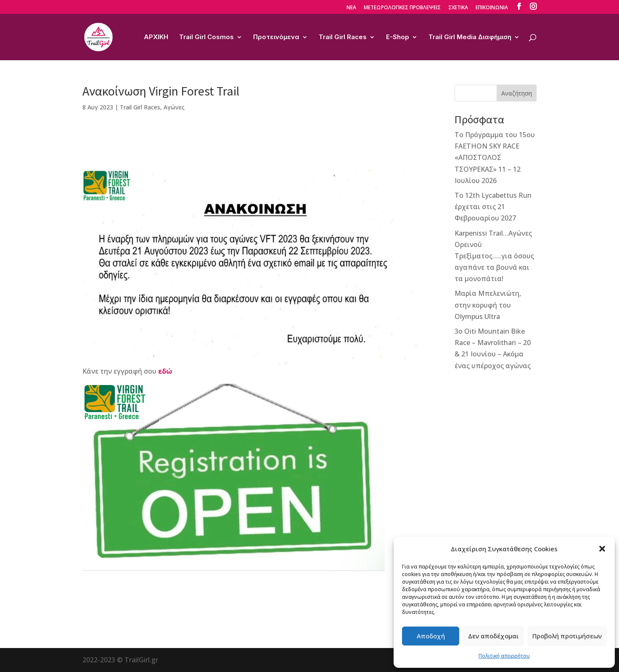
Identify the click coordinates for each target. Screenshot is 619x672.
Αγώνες (174, 107)
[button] (602, 549)
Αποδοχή (431, 636)
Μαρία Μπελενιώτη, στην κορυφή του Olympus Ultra (488, 305)
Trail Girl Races (343, 37)
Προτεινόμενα (276, 37)
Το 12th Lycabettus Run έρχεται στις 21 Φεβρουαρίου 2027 (493, 207)
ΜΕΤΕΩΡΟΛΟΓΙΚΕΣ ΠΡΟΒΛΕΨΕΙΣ (402, 8)
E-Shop (398, 37)
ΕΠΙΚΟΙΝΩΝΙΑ (492, 8)
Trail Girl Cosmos (206, 37)
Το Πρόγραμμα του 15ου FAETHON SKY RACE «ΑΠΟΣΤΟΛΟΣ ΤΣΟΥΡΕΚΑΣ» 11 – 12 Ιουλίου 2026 (495, 158)
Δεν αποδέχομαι (493, 636)
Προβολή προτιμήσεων (567, 636)
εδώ (165, 371)
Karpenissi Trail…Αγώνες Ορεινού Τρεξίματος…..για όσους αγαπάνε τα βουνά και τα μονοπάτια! (494, 256)
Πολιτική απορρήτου (504, 656)
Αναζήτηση (517, 93)
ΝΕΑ (351, 8)
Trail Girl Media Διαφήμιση (470, 37)
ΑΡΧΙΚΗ (156, 37)
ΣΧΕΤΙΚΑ (458, 8)
